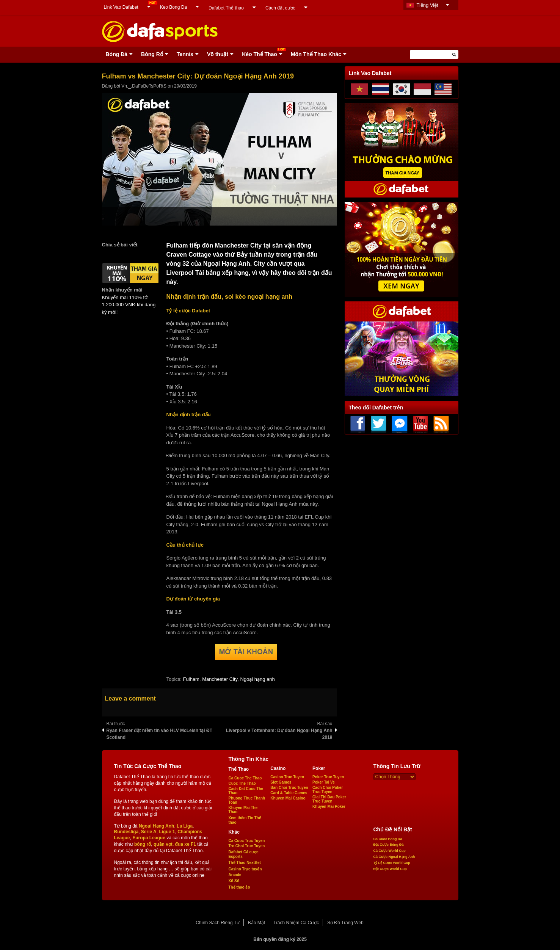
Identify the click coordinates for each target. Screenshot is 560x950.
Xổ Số (234, 881)
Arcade (235, 875)
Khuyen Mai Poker (329, 807)
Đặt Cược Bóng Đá (389, 845)
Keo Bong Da (173, 7)
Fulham (191, 679)
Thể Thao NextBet (245, 863)
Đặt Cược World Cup (390, 869)
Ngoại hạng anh (257, 679)
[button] (454, 54)
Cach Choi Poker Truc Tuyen (328, 790)
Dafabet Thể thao (226, 8)
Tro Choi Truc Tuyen (247, 846)
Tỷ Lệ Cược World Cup (392, 863)
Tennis (185, 54)
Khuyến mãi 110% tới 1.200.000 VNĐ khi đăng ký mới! (129, 305)
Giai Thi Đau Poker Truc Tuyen (329, 799)
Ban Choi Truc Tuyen (289, 788)
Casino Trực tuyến (245, 869)
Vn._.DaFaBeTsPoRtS (144, 86)
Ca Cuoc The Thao (245, 778)
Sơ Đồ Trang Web (345, 923)
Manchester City (220, 679)
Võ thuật (218, 54)
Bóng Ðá (117, 54)
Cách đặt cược (280, 8)
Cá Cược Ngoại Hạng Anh (394, 857)
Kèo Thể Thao (260, 54)
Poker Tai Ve (324, 782)
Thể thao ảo (239, 887)
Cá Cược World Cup (390, 851)
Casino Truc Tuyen (287, 777)
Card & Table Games (289, 793)
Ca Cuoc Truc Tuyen (247, 841)
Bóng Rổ (152, 54)
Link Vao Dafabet (121, 7)
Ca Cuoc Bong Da (388, 839)
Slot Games (281, 782)
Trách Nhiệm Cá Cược (296, 923)
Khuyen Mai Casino (288, 798)
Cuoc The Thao (242, 783)
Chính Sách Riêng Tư (218, 923)
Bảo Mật (256, 923)
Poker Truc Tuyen (328, 777)
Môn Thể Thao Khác (316, 54)
